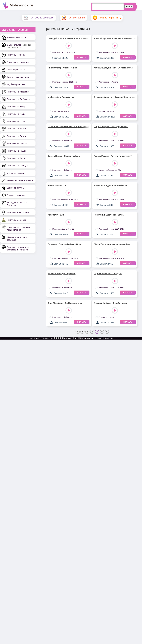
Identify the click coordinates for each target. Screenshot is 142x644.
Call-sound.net (14, 45)
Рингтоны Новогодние (18, 212)
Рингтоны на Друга (16, 158)
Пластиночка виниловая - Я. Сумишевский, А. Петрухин (69, 127)
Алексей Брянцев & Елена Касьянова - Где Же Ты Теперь (115, 38)
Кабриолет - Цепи (56, 215)
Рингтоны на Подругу (17, 166)
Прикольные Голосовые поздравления (19, 229)
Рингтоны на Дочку (16, 129)
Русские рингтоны (16, 70)
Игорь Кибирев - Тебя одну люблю (111, 127)
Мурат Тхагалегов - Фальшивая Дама (112, 244)
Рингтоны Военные (16, 220)
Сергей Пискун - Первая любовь (64, 156)
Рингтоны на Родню (17, 151)
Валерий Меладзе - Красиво (62, 274)
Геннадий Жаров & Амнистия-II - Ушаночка (69, 38)
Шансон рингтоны (16, 188)
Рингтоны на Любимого (18, 99)
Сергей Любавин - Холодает (108, 274)
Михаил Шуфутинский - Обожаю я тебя (113, 68)
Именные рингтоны (16, 173)
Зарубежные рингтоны (18, 77)
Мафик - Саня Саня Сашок (61, 97)
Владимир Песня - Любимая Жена (65, 244)
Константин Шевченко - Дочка (109, 215)
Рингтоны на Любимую (18, 92)
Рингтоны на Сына (16, 121)
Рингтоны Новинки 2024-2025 (111, 52)
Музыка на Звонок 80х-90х (20, 180)
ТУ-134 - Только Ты (57, 185)
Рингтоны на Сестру (17, 143)
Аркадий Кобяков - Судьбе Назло (110, 303)
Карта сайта (86, 338)
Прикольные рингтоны (18, 62)
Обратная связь (104, 338)
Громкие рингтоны (16, 195)
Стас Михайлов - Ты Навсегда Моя (65, 303)
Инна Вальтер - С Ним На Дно (62, 68)
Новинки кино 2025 (16, 37)
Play (69, 46)
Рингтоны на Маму (16, 106)
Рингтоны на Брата (16, 136)
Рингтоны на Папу (16, 114)
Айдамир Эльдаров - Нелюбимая (110, 185)
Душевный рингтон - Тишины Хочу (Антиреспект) (115, 97)
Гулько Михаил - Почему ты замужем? (113, 156)
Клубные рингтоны (16, 84)
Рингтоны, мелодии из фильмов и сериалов (18, 248)
